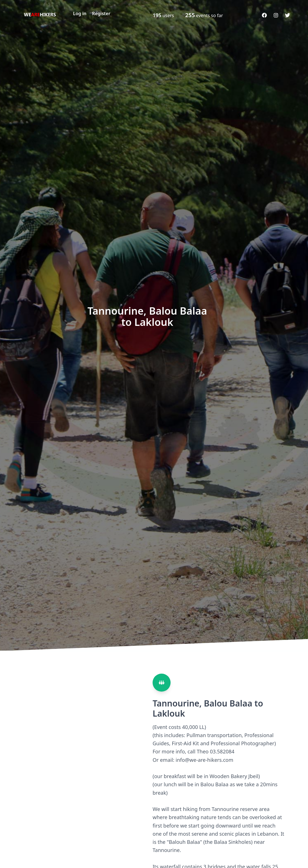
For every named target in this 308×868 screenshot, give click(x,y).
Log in (80, 13)
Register (101, 13)
